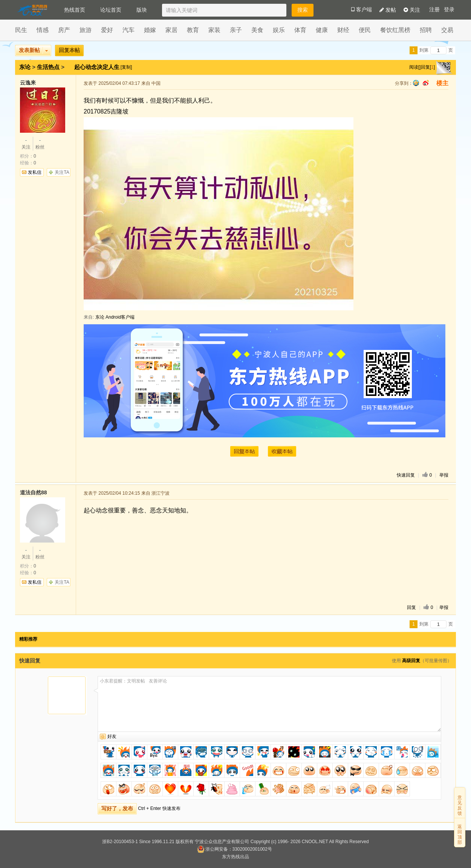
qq (416, 83)
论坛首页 (111, 10)
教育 (193, 30)
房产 (64, 30)
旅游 (86, 30)
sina (426, 83)
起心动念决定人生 (98, 67)
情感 (43, 30)
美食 (257, 30)
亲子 (236, 30)
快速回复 (406, 475)
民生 (21, 30)
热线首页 (75, 10)
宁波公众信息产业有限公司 (222, 842)
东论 (25, 67)
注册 (434, 10)
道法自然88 (34, 492)
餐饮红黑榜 (395, 30)
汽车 (128, 30)
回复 (411, 607)
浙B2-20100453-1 (120, 842)
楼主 (442, 83)
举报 (444, 475)
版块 (142, 10)
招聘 (426, 30)
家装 (214, 30)
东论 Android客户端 (115, 317)
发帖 (388, 10)
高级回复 (411, 661)
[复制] (126, 67)
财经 (343, 30)
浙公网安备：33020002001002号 (235, 849)
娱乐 (279, 30)
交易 (447, 30)
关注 (412, 10)
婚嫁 (150, 30)
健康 (322, 30)
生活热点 (48, 67)
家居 (171, 30)
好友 (112, 736)
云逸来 (28, 83)
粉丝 (40, 143)
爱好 (107, 30)
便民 (365, 30)
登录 (449, 10)
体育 (300, 30)
